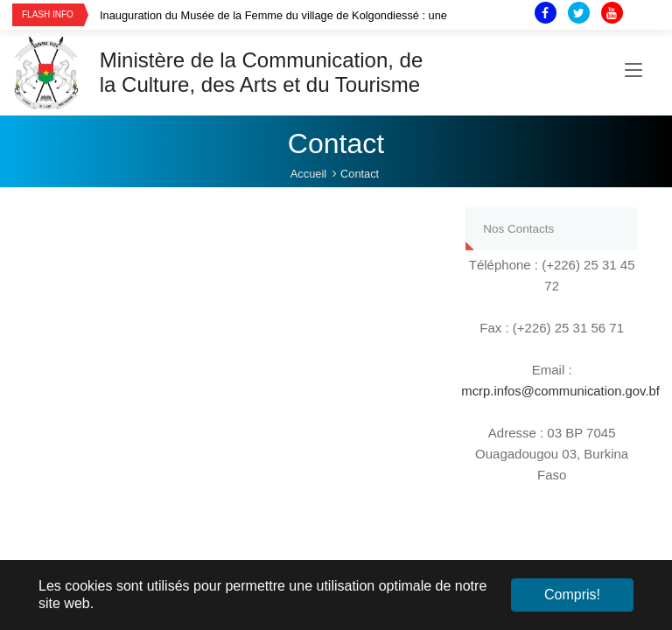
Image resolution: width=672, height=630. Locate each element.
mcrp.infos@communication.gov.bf (561, 391)
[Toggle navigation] (633, 73)
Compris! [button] (572, 595)
